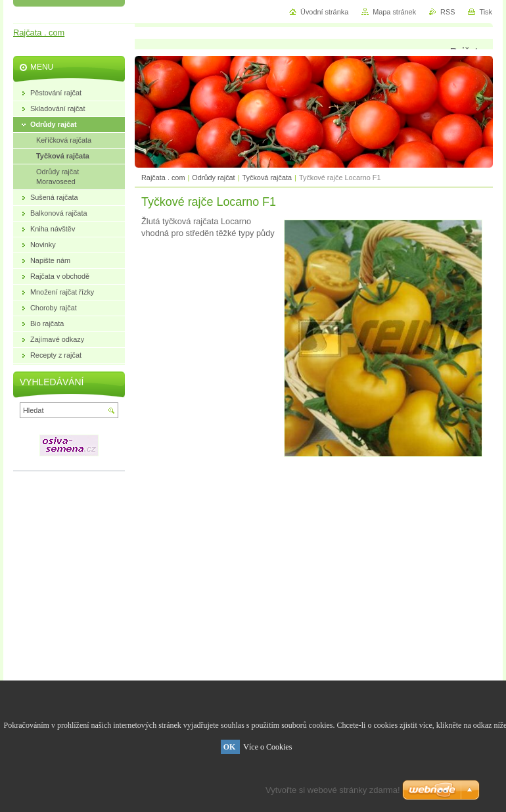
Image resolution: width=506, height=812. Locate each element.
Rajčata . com (163, 178)
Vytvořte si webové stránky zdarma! (333, 790)
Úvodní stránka (324, 12)
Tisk (486, 12)
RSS (448, 12)
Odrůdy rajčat (213, 178)
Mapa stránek (394, 12)
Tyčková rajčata (267, 178)
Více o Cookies (267, 747)
